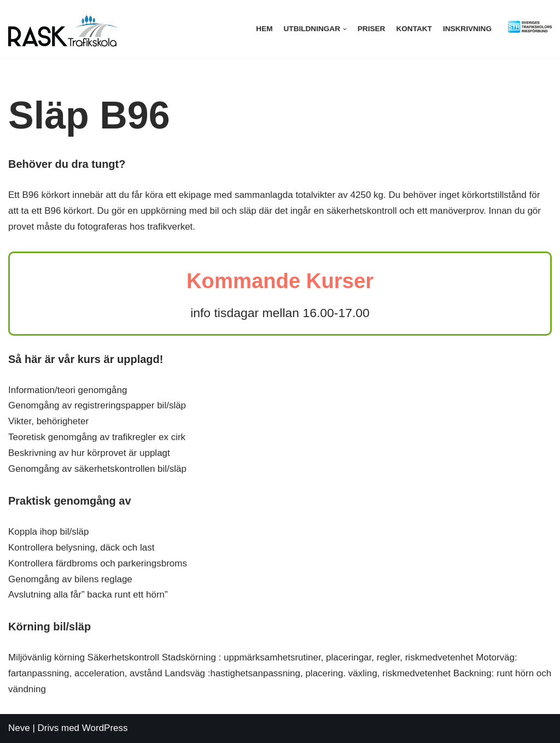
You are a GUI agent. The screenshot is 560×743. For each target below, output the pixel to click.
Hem (264, 29)
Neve (19, 728)
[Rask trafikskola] (63, 29)
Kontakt (414, 29)
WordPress (105, 728)
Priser (372, 29)
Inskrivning (467, 29)
